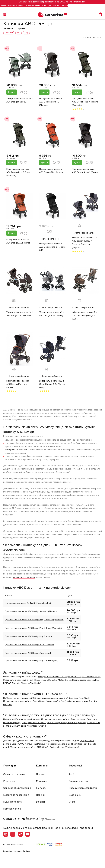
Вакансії (40, 802)
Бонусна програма (79, 781)
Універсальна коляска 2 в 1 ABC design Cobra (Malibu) (19, 314)
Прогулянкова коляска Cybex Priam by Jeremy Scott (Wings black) (54, 723)
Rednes (27, 851)
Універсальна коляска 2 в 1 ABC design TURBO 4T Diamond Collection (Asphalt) (85, 243)
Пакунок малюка (12, 809)
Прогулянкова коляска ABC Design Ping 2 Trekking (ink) (52, 247)
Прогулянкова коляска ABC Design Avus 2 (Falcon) (85, 171)
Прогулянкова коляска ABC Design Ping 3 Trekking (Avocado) (85, 102)
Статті (72, 802)
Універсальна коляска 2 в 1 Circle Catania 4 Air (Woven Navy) (52, 384)
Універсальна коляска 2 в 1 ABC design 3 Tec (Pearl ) (52, 314)
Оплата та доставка (14, 774)
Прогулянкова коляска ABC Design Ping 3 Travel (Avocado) (18, 172)
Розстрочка (10, 781)
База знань (75, 795)
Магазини (41, 781)
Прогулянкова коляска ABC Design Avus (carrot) (18, 241)
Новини (40, 795)
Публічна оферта (12, 802)
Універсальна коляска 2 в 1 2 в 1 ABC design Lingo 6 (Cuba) (85, 316)
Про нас (40, 774)
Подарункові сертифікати (83, 788)
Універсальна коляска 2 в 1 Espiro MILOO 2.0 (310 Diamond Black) (69, 677)
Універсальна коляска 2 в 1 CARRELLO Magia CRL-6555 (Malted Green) (37, 680)
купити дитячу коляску (24, 577)
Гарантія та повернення (16, 795)
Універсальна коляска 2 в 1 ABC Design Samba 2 (19, 100)
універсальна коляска (16, 450)
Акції (72, 774)
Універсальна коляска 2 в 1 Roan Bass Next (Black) (66, 698)
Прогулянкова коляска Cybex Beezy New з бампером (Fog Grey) (35, 701)
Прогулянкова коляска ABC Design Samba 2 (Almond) (50, 102)
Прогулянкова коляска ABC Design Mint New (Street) (18, 384)
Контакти (41, 788)
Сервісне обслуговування (17, 788)
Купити (12, 92)
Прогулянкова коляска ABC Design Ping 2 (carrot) (52, 171)
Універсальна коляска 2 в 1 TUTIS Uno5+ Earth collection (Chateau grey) (45, 747)
